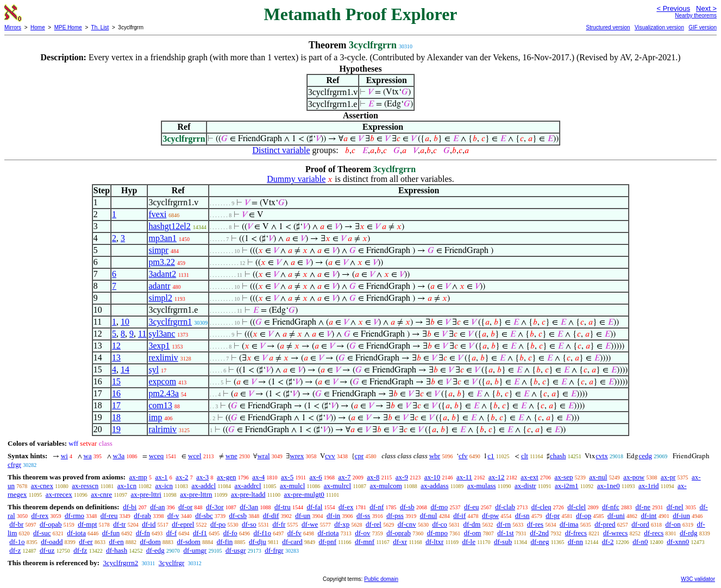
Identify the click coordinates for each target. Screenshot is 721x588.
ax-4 (258, 477)
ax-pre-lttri (146, 494)
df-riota (328, 533)
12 (116, 346)
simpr (158, 250)
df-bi (130, 507)
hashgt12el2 (169, 226)
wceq (156, 456)
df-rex (40, 516)
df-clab (505, 507)
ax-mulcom (386, 486)
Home (38, 27)
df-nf (377, 507)
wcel (195, 456)
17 (116, 405)
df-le (469, 542)
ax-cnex (42, 486)
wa (88, 456)
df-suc (42, 533)
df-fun (111, 533)
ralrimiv (162, 429)
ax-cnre (101, 494)
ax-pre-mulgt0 (304, 494)
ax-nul (598, 477)
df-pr (553, 516)
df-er (86, 542)
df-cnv (407, 524)
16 (116, 393)
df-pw (490, 516)
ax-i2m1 (566, 486)
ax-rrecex (59, 494)
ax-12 (497, 477)
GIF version (703, 27)
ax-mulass (482, 486)
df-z (15, 550)
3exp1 (159, 346)
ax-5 (287, 477)
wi (64, 456)
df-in (333, 516)
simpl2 (160, 298)
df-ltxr (434, 542)
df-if (459, 516)
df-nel (675, 507)
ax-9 (402, 477)
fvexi (157, 214)
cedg (645, 456)
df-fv (294, 533)
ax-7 (344, 477)
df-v (173, 516)
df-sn (522, 516)
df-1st (505, 533)
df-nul (429, 516)
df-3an (249, 507)
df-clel (576, 507)
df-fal (314, 507)
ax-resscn (85, 486)
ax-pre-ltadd (248, 494)
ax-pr (668, 477)
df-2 (608, 542)
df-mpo (437, 533)
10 (125, 322)
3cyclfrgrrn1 (170, 322)
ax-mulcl (292, 486)
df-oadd (52, 542)
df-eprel (183, 524)
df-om (473, 533)
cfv (463, 456)
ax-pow (634, 477)
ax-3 (202, 477)
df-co (439, 524)
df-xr (400, 542)
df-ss (363, 516)
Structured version (608, 27)
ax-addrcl (248, 486)
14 (125, 369)
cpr (359, 456)
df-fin (225, 542)
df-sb (407, 507)
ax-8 (373, 477)
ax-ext (529, 477)
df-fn (143, 533)
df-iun (681, 516)
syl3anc (162, 334)
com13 (160, 405)
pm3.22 (161, 262)
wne (231, 456)
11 (142, 334)
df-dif (271, 516)
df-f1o (263, 533)
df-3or (215, 507)
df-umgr (195, 550)
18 (116, 417)
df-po (218, 524)
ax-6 (316, 477)
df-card (292, 542)
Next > (706, 8)
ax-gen (226, 477)
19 (116, 429)
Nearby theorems (696, 15)
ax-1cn (127, 486)
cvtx (601, 456)
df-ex (346, 507)
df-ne (642, 507)
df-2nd (539, 533)
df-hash (117, 550)
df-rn (504, 524)
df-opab (51, 524)
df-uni (616, 516)
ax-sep (563, 477)
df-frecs (576, 533)
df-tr (119, 524)
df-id (149, 524)
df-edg (155, 550)
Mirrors (13, 27)
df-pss (395, 516)
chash (558, 456)
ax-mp (138, 477)
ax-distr (525, 486)
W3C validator (698, 579)
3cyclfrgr (171, 563)
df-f (172, 533)
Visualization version (659, 27)
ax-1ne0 (609, 486)
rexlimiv (163, 358)
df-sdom (189, 542)
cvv (330, 456)
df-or (185, 507)
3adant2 (162, 274)
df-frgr (274, 550)
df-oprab (399, 533)
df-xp (342, 524)
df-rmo (74, 516)
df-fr (279, 524)
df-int (649, 516)
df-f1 (200, 533)
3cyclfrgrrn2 (120, 563)
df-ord (640, 524)
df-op (584, 516)
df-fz (80, 550)
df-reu (109, 516)
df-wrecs (615, 533)
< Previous (673, 8)
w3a (119, 456)
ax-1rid (649, 486)
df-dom (151, 542)
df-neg (540, 542)
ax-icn (164, 486)
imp (155, 417)
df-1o (17, 542)
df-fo (230, 533)
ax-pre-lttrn (196, 494)
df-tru (283, 507)
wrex (297, 456)
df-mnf (365, 542)
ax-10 (432, 477)
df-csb (238, 516)
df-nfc (611, 507)
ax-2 (182, 477)
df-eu (471, 507)
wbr (435, 456)
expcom (162, 381)
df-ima (569, 524)
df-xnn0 (678, 542)
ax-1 (162, 477)
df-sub (503, 542)
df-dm (472, 524)
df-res (535, 524)
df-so (249, 524)
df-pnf (328, 542)
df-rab (142, 516)
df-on (673, 524)
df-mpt (87, 524)
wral (263, 456)
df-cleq (541, 507)
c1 (491, 456)
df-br (16, 524)
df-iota (76, 533)
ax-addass (434, 486)
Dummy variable (296, 179)
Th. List (100, 27)
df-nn (575, 542)
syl (153, 369)
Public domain (381, 579)
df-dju (258, 542)
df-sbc (204, 516)
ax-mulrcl (338, 486)
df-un (303, 516)
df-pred (605, 524)
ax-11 (464, 477)
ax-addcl (203, 486)
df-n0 (640, 542)
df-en (116, 542)
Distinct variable (281, 150)
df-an (157, 507)
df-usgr (236, 550)
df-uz (47, 550)
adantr (159, 286)
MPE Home (68, 27)
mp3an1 (162, 238)
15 (116, 381)
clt (525, 456)
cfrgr (14, 464)
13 (116, 358)
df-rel (374, 524)
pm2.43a (164, 393)
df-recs (654, 533)
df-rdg (689, 533)
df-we (310, 524)
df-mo (439, 507)
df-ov (362, 533)
